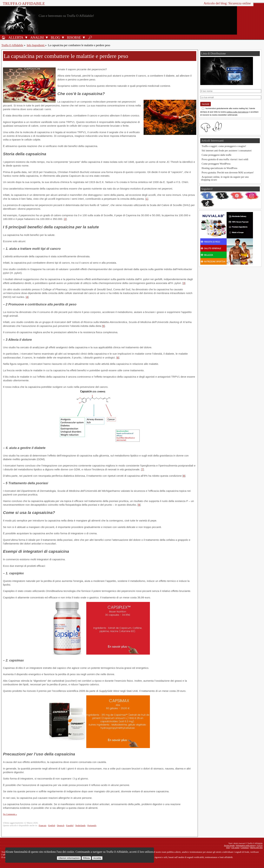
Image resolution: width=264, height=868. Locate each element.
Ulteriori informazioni (69, 858)
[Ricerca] (90, 37)
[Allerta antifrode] (15, 37)
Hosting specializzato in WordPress (220, 168)
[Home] (4, 37)
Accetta (97, 858)
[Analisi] (37, 37)
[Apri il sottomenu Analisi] (47, 37)
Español (70, 825)
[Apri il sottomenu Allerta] (26, 37)
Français (43, 825)
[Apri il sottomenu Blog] (63, 37)
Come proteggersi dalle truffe (217, 155)
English (52, 825)
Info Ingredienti (36, 45)
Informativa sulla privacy (246, 845)
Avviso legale (229, 845)
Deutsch (61, 825)
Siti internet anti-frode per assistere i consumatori (227, 151)
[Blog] (55, 37)
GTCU (260, 845)
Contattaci (245, 847)
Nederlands (80, 825)
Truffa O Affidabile (24, 4)
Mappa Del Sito (256, 847)
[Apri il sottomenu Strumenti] (84, 37)
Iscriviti (206, 104)
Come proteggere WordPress (216, 164)
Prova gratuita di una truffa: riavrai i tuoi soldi (225, 159)
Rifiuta (86, 858)
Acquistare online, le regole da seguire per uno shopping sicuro (225, 178)
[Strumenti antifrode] (73, 37)
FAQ (228, 847)
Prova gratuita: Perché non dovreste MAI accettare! (228, 172)
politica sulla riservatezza (237, 112)
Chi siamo (235, 847)
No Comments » (10, 814)
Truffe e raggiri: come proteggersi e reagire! (224, 146)
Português (92, 825)
